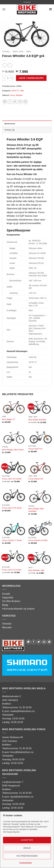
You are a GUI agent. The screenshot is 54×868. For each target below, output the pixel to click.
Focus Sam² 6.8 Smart (12, 508)
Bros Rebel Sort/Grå (37, 420)
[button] (4, 9)
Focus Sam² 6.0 (35, 449)
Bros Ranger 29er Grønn (13, 450)
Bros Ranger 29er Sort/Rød (36, 510)
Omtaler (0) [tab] (10, 130)
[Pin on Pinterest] (26, 102)
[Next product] (5, 65)
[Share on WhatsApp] (5, 102)
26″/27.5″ (15, 91)
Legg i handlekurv (31, 78)
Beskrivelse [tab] (10, 124)
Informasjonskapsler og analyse (18, 609)
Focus (12, 95)
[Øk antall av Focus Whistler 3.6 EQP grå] (12, 78)
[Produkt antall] (8, 78)
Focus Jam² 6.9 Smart (12, 570)
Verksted (7, 624)
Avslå (27, 848)
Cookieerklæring (26, 863)
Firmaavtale (27, 2)
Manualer (7, 627)
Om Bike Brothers (11, 601)
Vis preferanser (27, 856)
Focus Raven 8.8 (36, 479)
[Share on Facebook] (10, 102)
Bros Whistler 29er (36, 570)
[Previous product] (10, 65)
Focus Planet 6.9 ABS (38, 540)
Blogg (5, 605)
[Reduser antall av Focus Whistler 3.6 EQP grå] (4, 78)
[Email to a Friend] (20, 102)
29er (29, 52)
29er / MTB (18, 52)
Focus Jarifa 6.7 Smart (12, 540)
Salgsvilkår (8, 598)
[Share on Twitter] (15, 102)
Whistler (19, 95)
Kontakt (6, 594)
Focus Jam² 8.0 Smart (12, 479)
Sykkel (6, 52)
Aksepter (27, 840)
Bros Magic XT (9, 419)
